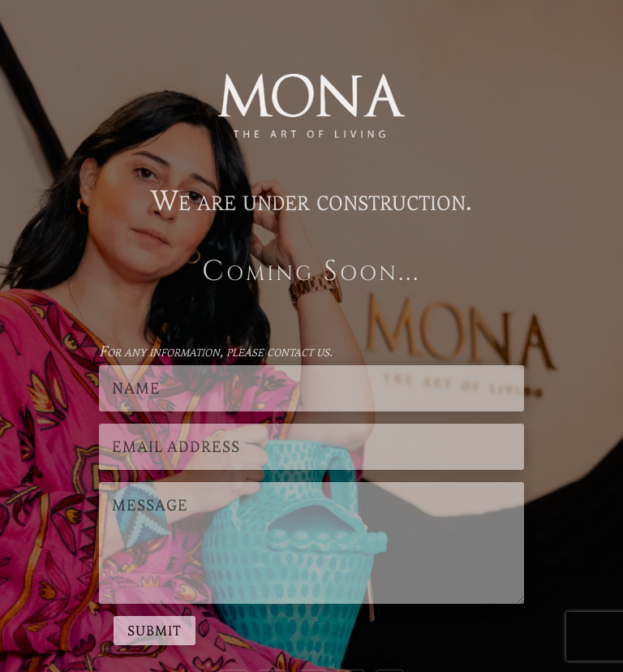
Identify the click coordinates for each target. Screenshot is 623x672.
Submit (155, 631)
